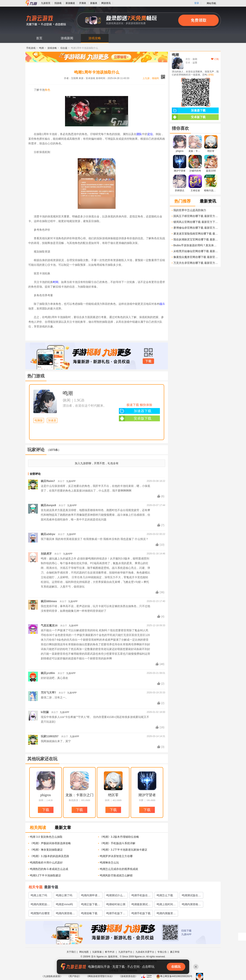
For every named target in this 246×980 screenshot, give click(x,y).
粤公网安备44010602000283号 (174, 976)
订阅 (215, 59)
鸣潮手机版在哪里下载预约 (141, 896)
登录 (197, 3)
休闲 (67, 400)
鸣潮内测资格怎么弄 (191, 905)
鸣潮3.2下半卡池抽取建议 (45, 875)
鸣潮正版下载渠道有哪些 (91, 905)
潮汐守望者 (147, 795)
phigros (46, 795)
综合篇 (64, 48)
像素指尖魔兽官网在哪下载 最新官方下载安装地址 (196, 257)
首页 (39, 38)
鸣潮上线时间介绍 (166, 905)
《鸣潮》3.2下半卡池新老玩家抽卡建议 (123, 850)
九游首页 (46, 3)
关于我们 (71, 952)
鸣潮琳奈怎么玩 (109, 863)
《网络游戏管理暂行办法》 (100, 976)
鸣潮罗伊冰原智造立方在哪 (116, 856)
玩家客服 (97, 952)
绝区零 (113, 795)
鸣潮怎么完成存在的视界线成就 (119, 869)
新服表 (94, 3)
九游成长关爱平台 (145, 952)
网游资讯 (106, 3)
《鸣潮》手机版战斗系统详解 (118, 843)
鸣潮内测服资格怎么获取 (166, 914)
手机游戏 (31, 48)
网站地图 (84, 952)
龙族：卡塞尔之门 (79, 795)
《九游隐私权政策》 (52, 976)
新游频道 (70, 3)
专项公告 (162, 952)
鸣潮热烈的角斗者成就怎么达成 (49, 869)
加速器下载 (135, 411)
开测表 (83, 3)
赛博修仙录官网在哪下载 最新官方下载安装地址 (196, 228)
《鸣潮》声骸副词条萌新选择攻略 (50, 843)
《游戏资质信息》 (128, 976)
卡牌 (141, 800)
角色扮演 (73, 800)
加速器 (52, 420)
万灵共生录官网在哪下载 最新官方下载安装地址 (196, 263)
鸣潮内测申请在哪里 (91, 896)
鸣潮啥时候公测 (116, 904)
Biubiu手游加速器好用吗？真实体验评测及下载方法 (196, 245)
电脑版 (39, 420)
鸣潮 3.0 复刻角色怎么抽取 (46, 837)
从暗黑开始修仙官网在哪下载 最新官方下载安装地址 (196, 251)
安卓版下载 (135, 418)
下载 (148, 361)
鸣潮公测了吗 (64, 895)
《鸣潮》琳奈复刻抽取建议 (46, 850)
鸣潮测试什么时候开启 (116, 896)
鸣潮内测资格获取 (65, 914)
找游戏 (58, 3)
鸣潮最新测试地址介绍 (141, 905)
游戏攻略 (95, 38)
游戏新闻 (67, 38)
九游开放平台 (125, 952)
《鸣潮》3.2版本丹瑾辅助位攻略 (119, 837)
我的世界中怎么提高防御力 (190, 210)
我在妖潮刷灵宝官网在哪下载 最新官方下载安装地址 (196, 239)
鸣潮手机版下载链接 (116, 914)
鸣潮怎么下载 (165, 895)
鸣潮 (41, 48)
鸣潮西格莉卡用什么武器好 (46, 863)
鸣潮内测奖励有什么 (40, 905)
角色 (47, 90)
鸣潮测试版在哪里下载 (191, 896)
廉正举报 (175, 952)
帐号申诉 (110, 952)
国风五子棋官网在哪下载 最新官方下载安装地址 (196, 216)
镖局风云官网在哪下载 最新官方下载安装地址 (196, 222)
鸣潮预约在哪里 (40, 913)
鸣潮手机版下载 (141, 913)
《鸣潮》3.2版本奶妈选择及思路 (49, 856)
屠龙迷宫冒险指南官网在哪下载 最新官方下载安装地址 (196, 234)
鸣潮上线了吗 (39, 895)
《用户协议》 (74, 976)
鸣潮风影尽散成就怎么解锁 (116, 875)
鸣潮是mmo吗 (64, 904)
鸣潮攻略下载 (89, 913)
